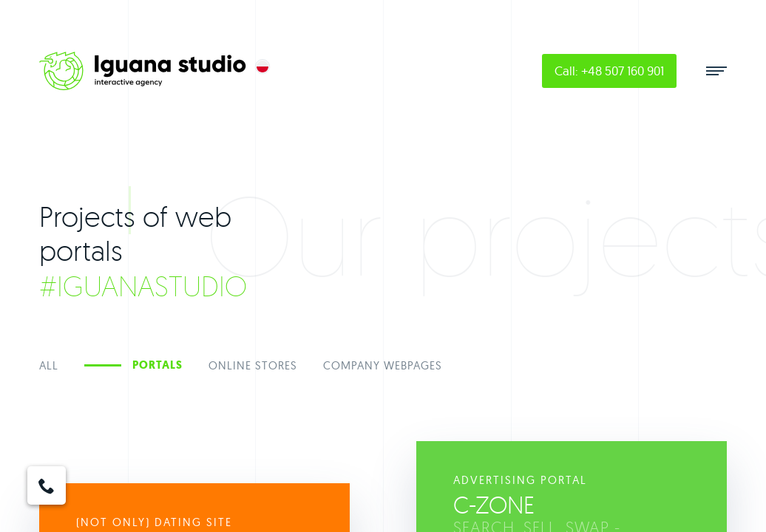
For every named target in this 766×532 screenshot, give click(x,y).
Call (609, 71)
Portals (157, 365)
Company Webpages (383, 365)
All (49, 365)
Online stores (253, 365)
